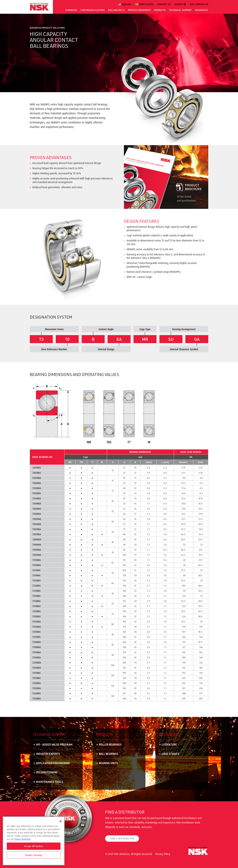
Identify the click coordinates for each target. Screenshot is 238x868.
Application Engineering (53, 763)
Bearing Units (108, 763)
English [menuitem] (127, 4)
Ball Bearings (109, 754)
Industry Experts (48, 754)
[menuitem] (125, 4)
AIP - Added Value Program (54, 744)
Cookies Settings (34, 855)
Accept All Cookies (34, 846)
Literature (169, 744)
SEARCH (180, 4)
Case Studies (170, 754)
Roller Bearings (110, 744)
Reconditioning (47, 772)
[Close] (60, 821)
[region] (34, 841)
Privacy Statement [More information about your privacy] (22, 839)
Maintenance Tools (50, 782)
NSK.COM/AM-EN (199, 4)
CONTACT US (164, 4)
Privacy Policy (163, 854)
